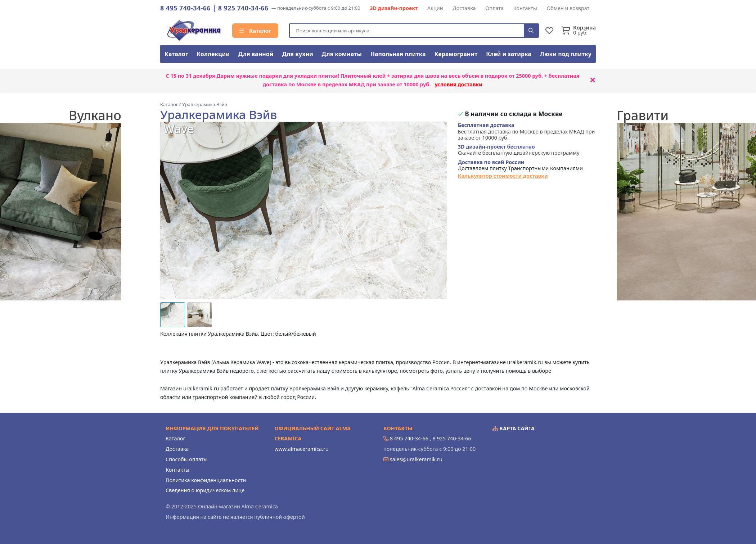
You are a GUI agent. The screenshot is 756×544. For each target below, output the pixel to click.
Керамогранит (456, 54)
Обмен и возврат (568, 8)
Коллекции (213, 54)
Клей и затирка (509, 54)
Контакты (525, 8)
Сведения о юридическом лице (205, 490)
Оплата (494, 8)
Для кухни (297, 54)
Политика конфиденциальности (206, 480)
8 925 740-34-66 (243, 8)
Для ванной (256, 54)
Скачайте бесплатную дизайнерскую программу (519, 150)
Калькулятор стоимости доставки (503, 176)
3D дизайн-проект (394, 8)
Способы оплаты (186, 459)
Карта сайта (514, 428)
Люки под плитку (566, 54)
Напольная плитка (398, 54)
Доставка (464, 8)
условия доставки (458, 84)
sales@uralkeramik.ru (416, 459)
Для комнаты (342, 54)
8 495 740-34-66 (185, 8)
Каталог (255, 31)
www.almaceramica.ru (302, 449)
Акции (435, 8)
